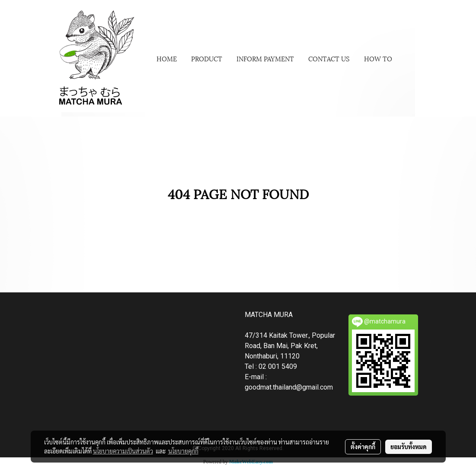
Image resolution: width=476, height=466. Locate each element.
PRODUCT (207, 58)
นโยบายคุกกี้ (183, 451)
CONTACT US (329, 58)
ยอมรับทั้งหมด (409, 447)
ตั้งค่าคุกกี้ (363, 447)
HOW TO (378, 58)
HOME (167, 58)
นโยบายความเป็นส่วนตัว (123, 451)
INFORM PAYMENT (265, 58)
